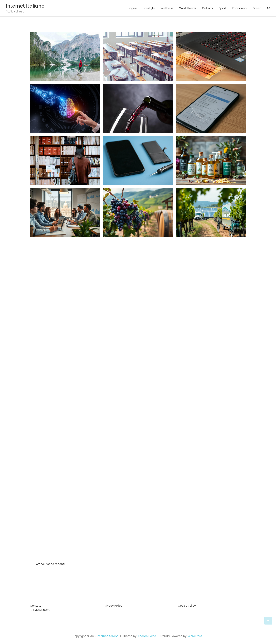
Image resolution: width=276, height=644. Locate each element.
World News (188, 8)
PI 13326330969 (40, 610)
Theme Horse (147, 636)
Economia (240, 8)
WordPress (195, 636)
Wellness (167, 8)
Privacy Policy (113, 606)
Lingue (132, 8)
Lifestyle (149, 8)
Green (257, 8)
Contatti (36, 606)
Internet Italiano (25, 6)
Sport (223, 8)
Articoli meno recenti (50, 564)
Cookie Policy (187, 606)
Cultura (207, 8)
